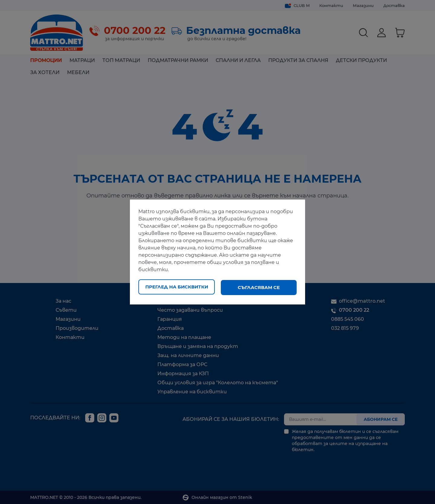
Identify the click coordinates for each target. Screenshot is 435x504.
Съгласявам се (259, 287)
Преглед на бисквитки (177, 287)
